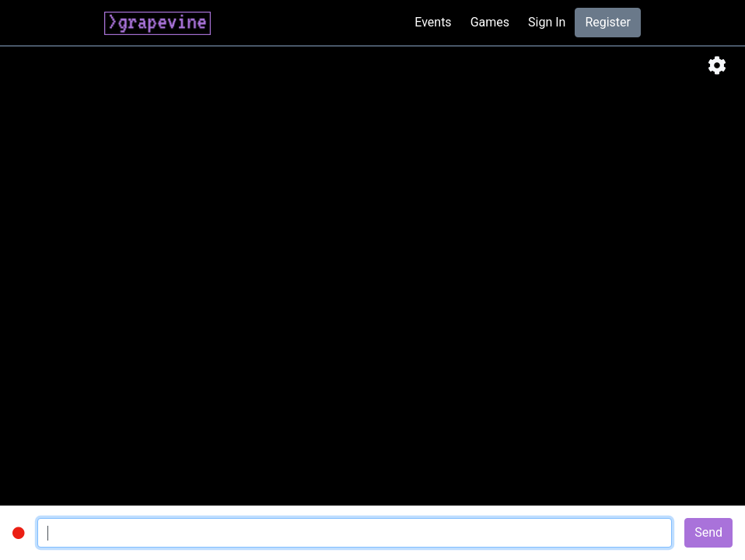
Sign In (547, 22)
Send (708, 532)
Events (433, 22)
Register (608, 22)
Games (490, 22)
